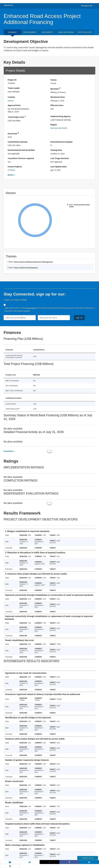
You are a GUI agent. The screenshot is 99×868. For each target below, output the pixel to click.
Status (53, 80)
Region (54, 125)
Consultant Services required (21, 158)
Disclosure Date (58, 97)
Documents (47, 32)
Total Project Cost (17, 117)
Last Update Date (58, 167)
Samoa (11, 101)
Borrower (55, 88)
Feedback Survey (88, 858)
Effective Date (57, 105)
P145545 (11, 170)
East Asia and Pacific (59, 128)
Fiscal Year (13, 133)
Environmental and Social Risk (21, 150)
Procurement (30, 32)
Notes (10, 175)
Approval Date (14, 105)
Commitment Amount (18, 142)
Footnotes (8, 451)
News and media (66, 32)
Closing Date (56, 150)
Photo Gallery (85, 32)
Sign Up (79, 318)
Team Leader (14, 88)
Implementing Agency (60, 116)
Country (11, 97)
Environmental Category (61, 142)
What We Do (9, 5)
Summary (12, 32)
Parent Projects (15, 167)
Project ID (12, 80)
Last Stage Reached (60, 158)
